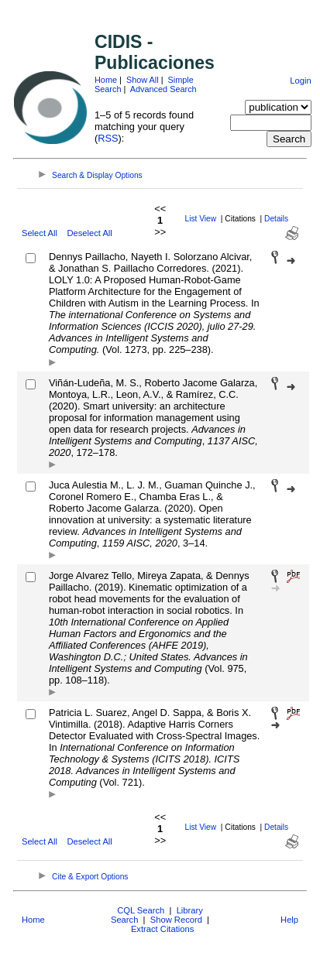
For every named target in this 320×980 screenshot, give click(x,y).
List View (201, 219)
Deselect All (89, 233)
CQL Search (141, 910)
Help (289, 920)
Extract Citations (162, 929)
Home (106, 80)
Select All (40, 233)
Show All (143, 80)
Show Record (176, 920)
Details (276, 219)
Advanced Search (163, 89)
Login (300, 81)
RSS (108, 138)
